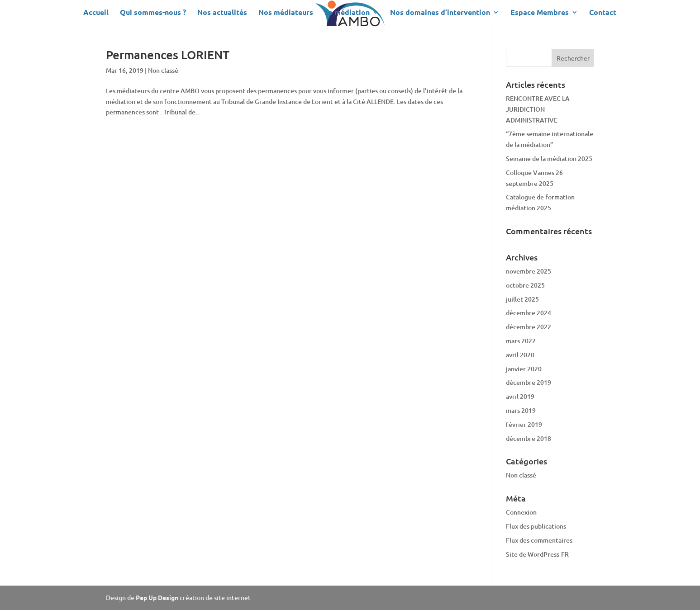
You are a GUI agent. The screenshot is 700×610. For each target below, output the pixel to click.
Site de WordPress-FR (537, 554)
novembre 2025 (529, 271)
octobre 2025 (525, 285)
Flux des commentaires (539, 540)
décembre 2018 (529, 438)
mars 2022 (521, 341)
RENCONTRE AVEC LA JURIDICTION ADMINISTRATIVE (538, 109)
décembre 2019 (529, 382)
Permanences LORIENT (168, 54)
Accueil (96, 13)
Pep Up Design (158, 597)
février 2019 (524, 424)
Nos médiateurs (286, 13)
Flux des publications (536, 526)
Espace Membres (540, 13)
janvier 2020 (524, 369)
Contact (603, 13)
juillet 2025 (522, 299)
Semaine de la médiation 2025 (549, 158)
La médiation (347, 13)
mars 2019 (521, 410)
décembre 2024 (529, 313)
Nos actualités (222, 13)
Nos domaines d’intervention (440, 13)
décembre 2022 (529, 327)
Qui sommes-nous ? (153, 13)
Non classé (163, 70)
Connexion (521, 512)
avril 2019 (520, 396)
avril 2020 (520, 355)
